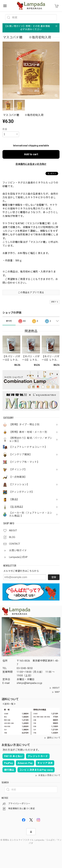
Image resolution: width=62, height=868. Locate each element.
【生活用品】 (17, 507)
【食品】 (14, 499)
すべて (9, 321)
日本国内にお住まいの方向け (31, 164)
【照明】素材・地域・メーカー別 (28, 432)
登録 (54, 577)
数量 (5, 129)
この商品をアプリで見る (31, 292)
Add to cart (31, 154)
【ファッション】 (19, 484)
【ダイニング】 (18, 470)
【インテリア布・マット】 (24, 462)
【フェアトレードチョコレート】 (28, 447)
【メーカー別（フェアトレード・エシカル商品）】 (31, 514)
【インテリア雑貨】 (21, 455)
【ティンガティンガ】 (22, 492)
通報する (55, 302)
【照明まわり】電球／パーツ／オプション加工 (31, 440)
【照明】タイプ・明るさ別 (24, 425)
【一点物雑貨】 (18, 477)
